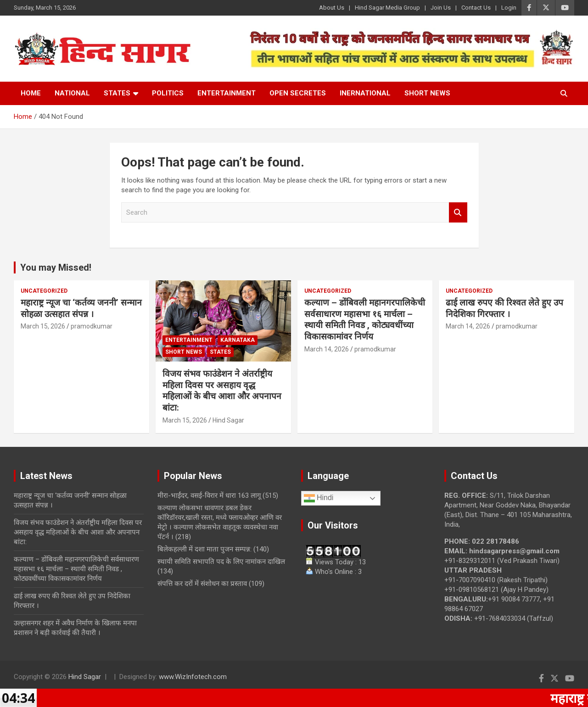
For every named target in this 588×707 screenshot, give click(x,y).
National (72, 93)
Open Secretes (298, 93)
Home (31, 93)
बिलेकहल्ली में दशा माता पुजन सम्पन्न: (204, 549)
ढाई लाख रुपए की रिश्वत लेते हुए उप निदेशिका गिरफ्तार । (504, 308)
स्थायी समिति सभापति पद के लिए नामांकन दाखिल (221, 562)
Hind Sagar (228, 420)
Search (458, 213)
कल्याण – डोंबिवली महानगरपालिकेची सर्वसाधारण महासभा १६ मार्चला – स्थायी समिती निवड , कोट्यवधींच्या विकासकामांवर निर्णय (365, 320)
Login (509, 8)
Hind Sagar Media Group (387, 8)
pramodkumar (92, 326)
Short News (427, 93)
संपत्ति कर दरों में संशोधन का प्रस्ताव (202, 584)
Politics (168, 93)
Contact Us (476, 8)
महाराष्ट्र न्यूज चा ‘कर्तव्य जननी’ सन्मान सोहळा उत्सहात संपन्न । (81, 308)
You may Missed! (56, 267)
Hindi (319, 498)
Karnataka (238, 340)
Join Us (441, 8)
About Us (332, 8)
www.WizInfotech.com (193, 677)
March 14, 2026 (327, 349)
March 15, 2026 (43, 326)
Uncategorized (44, 291)
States (117, 93)
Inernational (365, 93)
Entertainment (227, 93)
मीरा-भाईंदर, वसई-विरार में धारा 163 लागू (209, 495)
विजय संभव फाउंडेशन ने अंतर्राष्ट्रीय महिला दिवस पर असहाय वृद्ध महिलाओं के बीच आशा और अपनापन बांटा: (222, 391)
